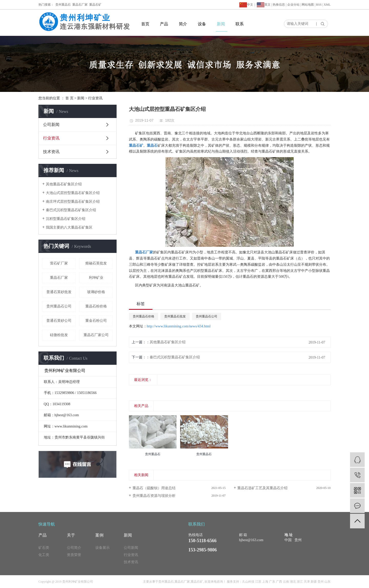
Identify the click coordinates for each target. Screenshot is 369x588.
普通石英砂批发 (59, 292)
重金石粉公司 (96, 321)
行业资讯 (95, 98)
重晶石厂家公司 (96, 335)
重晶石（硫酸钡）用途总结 (154, 488)
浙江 (300, 582)
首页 (145, 24)
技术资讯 (51, 152)
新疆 (314, 582)
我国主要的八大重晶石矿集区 (69, 227)
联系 (240, 24)
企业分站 (293, 5)
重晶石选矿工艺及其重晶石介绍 (262, 488)
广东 (272, 582)
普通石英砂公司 (59, 321)
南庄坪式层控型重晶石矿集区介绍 (73, 202)
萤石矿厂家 (59, 263)
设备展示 (102, 548)
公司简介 (74, 548)
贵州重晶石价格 (143, 316)
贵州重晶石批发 (175, 316)
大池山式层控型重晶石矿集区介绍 (73, 193)
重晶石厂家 (80, 5)
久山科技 (248, 582)
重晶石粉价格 (96, 306)
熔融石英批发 (96, 263)
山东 (327, 582)
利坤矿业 (96, 278)
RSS (319, 5)
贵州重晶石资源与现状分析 (154, 496)
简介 (183, 24)
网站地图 (308, 5)
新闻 (221, 24)
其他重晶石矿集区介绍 (64, 184)
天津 (307, 582)
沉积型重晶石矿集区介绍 (66, 219)
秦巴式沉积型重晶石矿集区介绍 (71, 210)
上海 (265, 582)
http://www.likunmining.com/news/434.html (179, 326)
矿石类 (44, 548)
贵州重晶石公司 (59, 306)
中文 (246, 5)
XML (327, 5)
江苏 (258, 582)
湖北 (293, 582)
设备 (202, 24)
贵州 (321, 582)
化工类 (44, 555)
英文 (268, 5)
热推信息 (279, 5)
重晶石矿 (95, 5)
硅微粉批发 (59, 335)
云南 (286, 582)
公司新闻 (51, 125)
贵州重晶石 (63, 5)
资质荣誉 (74, 555)
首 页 (69, 98)
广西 (279, 582)
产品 (164, 24)
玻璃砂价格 (96, 292)
